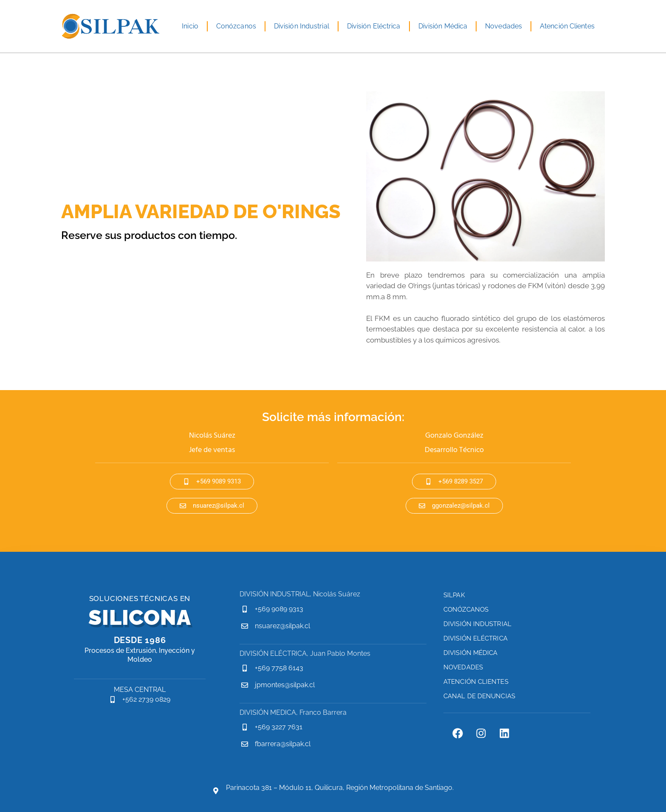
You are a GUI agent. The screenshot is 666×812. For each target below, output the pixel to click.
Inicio (190, 26)
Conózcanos (236, 26)
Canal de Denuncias (479, 696)
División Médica (443, 26)
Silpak (454, 595)
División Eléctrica (374, 26)
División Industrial (302, 26)
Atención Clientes (567, 26)
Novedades (504, 26)
